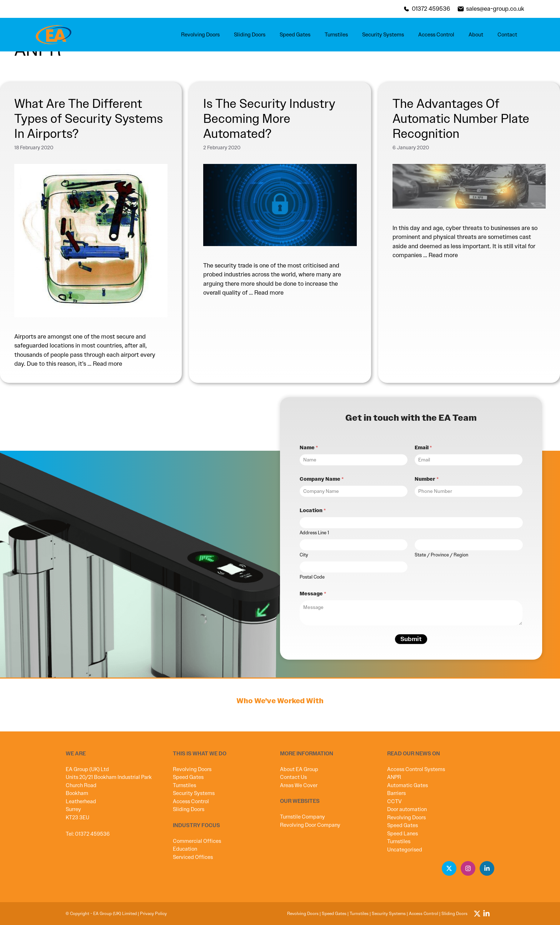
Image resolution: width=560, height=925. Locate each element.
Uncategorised (405, 850)
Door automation (407, 809)
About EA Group (299, 769)
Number (427, 479)
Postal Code (312, 577)
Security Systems (383, 35)
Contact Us (293, 777)
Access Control (436, 35)
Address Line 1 (314, 533)
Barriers (396, 793)
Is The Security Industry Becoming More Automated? (269, 119)
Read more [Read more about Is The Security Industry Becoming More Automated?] (269, 292)
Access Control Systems (416, 769)
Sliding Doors (250, 35)
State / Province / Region (441, 555)
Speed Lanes (402, 834)
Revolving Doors (200, 35)
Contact (507, 35)
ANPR (394, 777)
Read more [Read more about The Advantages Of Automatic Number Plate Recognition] (443, 255)
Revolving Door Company (310, 825)
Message (313, 594)
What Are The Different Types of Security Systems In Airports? (89, 119)
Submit (411, 639)
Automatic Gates (407, 785)
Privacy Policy (153, 914)
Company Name (322, 479)
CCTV (394, 801)
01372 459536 (431, 9)
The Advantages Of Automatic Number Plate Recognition (461, 119)
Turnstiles (336, 35)
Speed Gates (295, 35)
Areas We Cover (299, 785)
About (476, 35)
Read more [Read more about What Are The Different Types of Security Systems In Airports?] (107, 364)
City (304, 555)
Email (423, 448)
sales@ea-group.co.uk (495, 9)
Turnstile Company (302, 817)
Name (309, 448)
